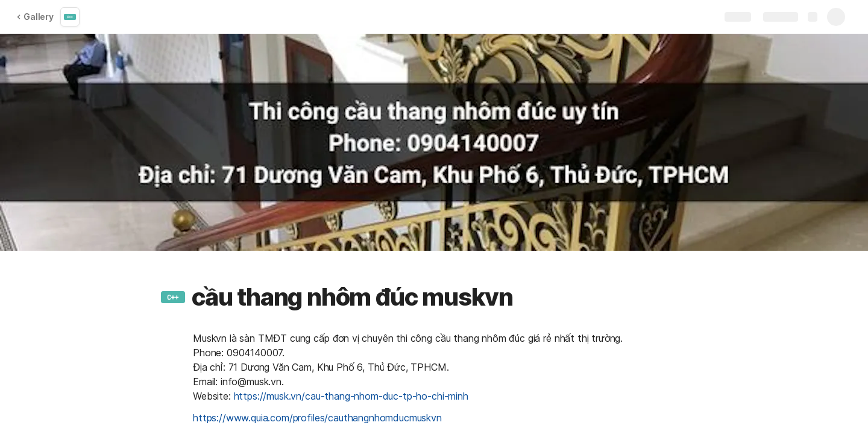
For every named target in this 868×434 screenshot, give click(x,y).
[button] (173, 297)
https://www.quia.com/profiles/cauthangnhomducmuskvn (317, 418)
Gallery (35, 17)
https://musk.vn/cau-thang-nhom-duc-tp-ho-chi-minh (351, 396)
